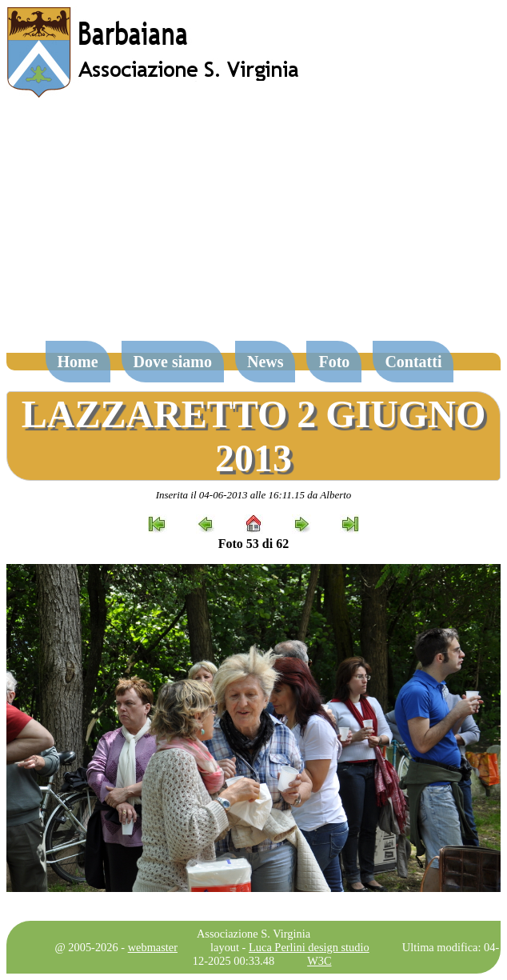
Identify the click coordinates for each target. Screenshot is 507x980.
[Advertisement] (253, 227)
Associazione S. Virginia (253, 934)
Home (78, 362)
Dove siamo (173, 362)
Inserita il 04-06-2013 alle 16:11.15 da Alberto (254, 495)
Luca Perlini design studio (309, 947)
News (265, 362)
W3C (319, 961)
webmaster (153, 947)
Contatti (413, 362)
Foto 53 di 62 (253, 544)
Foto (334, 362)
